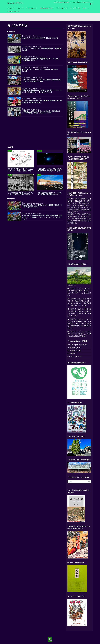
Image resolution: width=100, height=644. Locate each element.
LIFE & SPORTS (75, 8)
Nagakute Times (15, 3)
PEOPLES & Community (47, 8)
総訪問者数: (72, 352)
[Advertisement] (35, 134)
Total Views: (72, 349)
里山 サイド (21, 8)
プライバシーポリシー (13, 11)
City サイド (86, 8)
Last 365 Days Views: (75, 346)
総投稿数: (71, 355)
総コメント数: (72, 358)
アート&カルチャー (32, 8)
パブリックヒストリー (62, 8)
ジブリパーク (11, 8)
